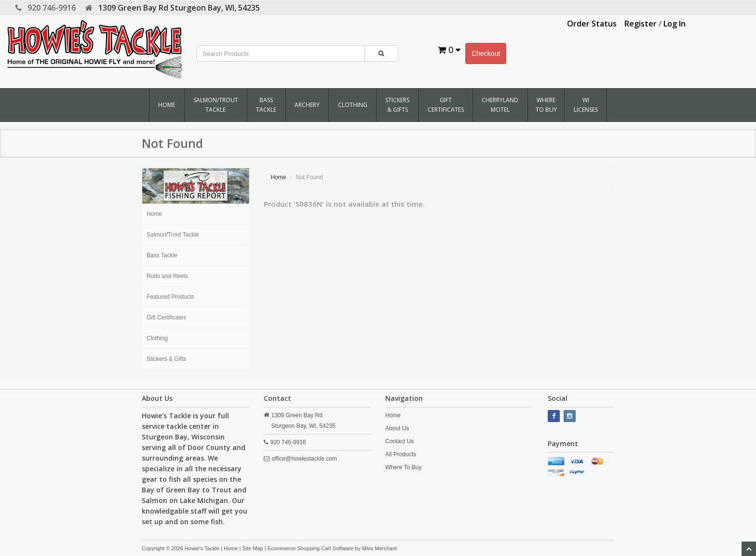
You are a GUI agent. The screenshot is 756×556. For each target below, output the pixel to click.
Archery (307, 105)
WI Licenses (586, 105)
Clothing (353, 105)
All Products (401, 454)
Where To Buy (546, 105)
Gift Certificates (446, 105)
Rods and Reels (167, 276)
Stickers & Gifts (397, 105)
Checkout (486, 53)
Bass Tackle (266, 105)
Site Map (252, 548)
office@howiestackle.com (304, 459)
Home (167, 105)
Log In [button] (675, 24)
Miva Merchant (379, 548)
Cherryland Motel (500, 105)
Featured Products (170, 297)
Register (641, 24)
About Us (397, 428)
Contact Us (399, 441)
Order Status (592, 24)
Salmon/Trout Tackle (216, 105)
